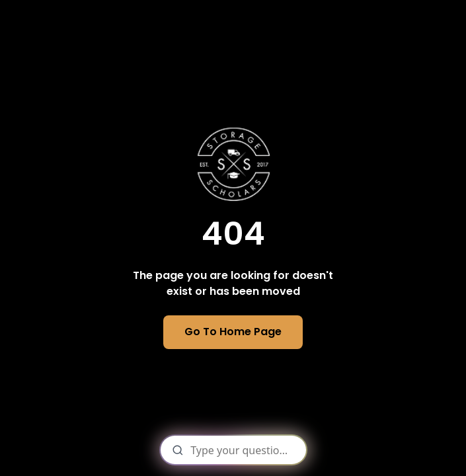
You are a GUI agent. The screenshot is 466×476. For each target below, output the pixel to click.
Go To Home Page (233, 332)
